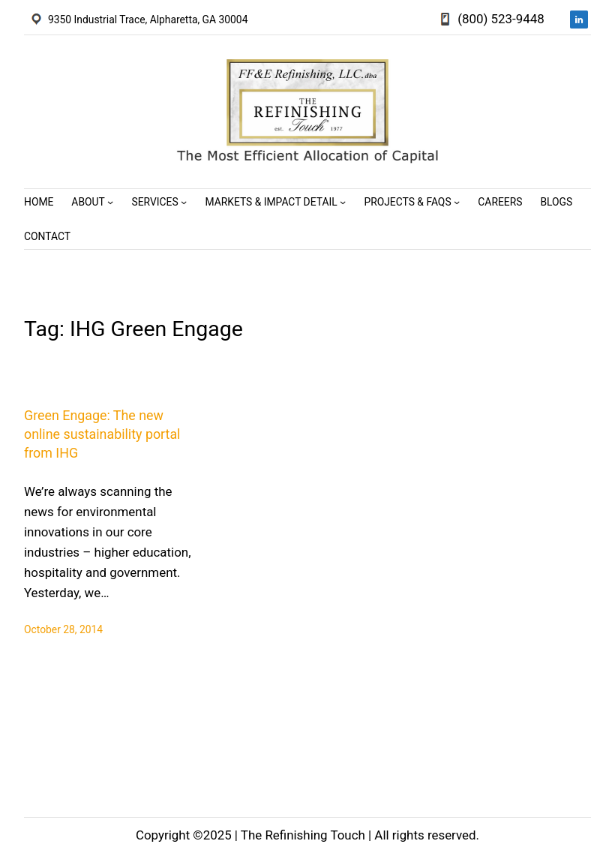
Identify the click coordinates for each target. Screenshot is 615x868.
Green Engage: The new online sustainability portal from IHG (102, 434)
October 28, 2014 (63, 629)
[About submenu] (110, 202)
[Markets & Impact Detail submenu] (343, 202)
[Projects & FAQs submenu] (457, 202)
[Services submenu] (184, 202)
